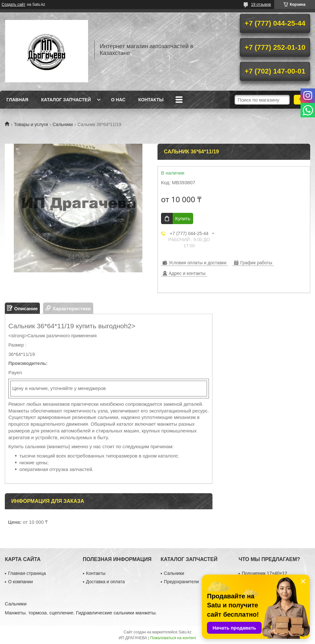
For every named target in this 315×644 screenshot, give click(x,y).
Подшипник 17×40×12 (264, 573)
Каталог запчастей (66, 100)
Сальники (63, 124)
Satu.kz (185, 632)
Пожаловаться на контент (173, 638)
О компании (20, 582)
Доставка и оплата (106, 582)
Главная (17, 100)
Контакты (151, 100)
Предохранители (181, 582)
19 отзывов (261, 5)
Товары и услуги (31, 124)
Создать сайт (14, 5)
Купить (183, 218)
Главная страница (27, 573)
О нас (118, 100)
